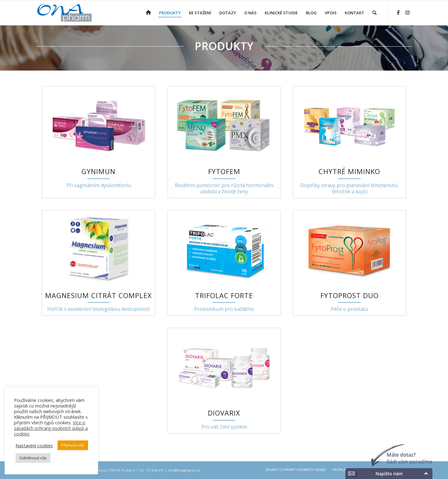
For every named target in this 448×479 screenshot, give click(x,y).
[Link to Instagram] (408, 12)
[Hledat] (374, 13)
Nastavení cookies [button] (34, 445)
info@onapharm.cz (184, 470)
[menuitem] (148, 13)
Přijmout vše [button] (73, 445)
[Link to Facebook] (398, 12)
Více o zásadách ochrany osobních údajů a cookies (51, 428)
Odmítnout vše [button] (33, 458)
